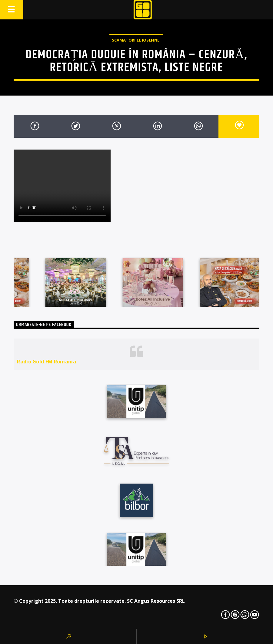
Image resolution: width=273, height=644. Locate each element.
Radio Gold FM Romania (47, 362)
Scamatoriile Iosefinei (136, 40)
